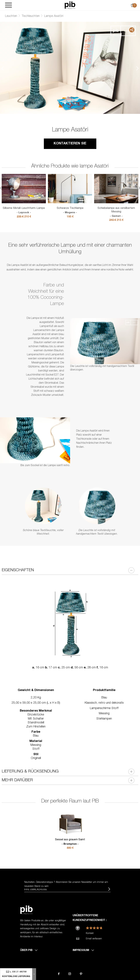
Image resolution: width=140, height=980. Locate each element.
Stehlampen (104, 719)
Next (137, 68)
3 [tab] (75, 103)
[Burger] (8, 5)
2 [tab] (70, 103)
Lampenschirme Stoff (104, 708)
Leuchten (11, 16)
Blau (104, 698)
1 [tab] (65, 103)
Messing (104, 714)
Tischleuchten (31, 16)
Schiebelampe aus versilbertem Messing (116, 212)
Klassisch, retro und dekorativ (104, 703)
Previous (3, 68)
